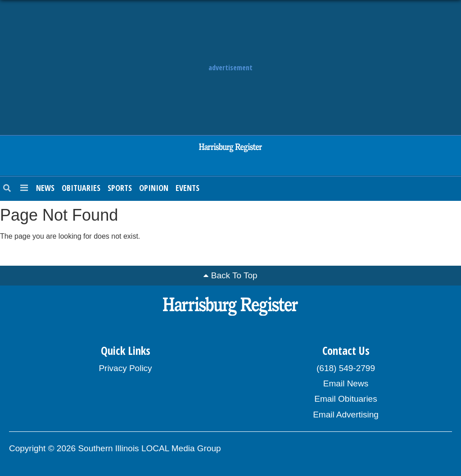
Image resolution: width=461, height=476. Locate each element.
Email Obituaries (346, 399)
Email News (346, 383)
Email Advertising (346, 415)
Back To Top (234, 275)
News (45, 188)
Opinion (154, 188)
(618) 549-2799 (346, 368)
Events (188, 188)
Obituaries (81, 188)
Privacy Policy (125, 368)
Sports (120, 188)
